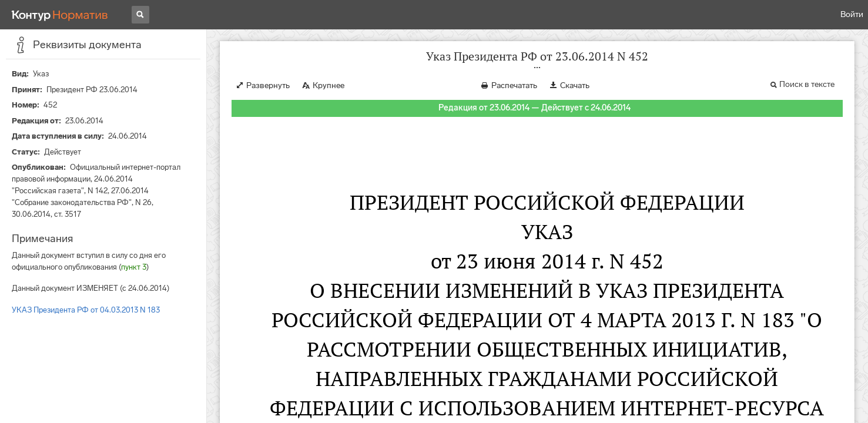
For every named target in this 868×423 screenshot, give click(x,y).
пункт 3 (134, 267)
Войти (852, 14)
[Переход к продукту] (60, 15)
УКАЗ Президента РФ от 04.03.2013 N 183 (86, 310)
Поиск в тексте (807, 84)
